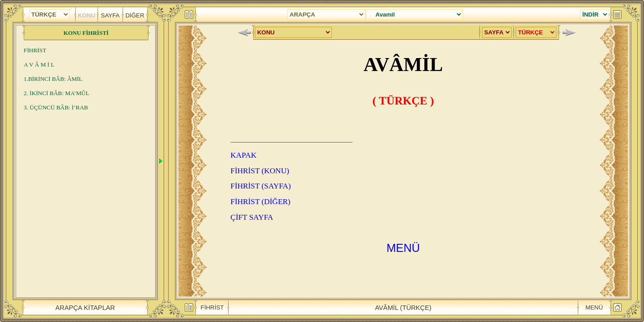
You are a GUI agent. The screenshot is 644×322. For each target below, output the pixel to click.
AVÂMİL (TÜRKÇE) (403, 307)
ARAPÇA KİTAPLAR (85, 307)
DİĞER (135, 15)
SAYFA (110, 15)
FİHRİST (212, 307)
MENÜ (594, 307)
